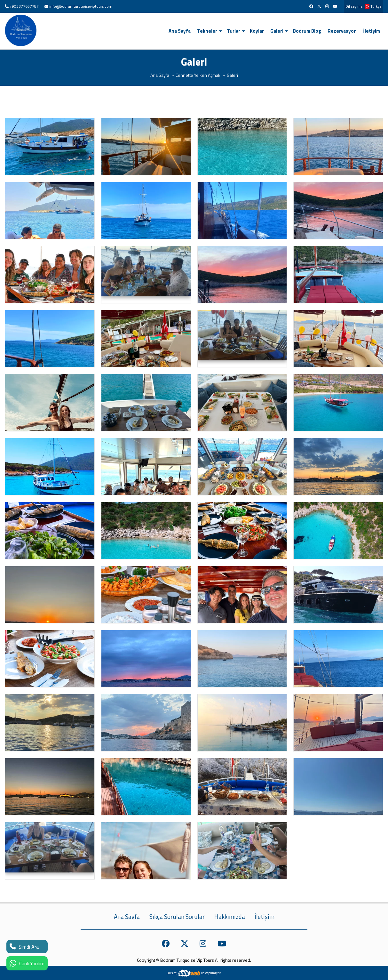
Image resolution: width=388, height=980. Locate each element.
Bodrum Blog (307, 31)
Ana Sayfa (180, 31)
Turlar (234, 31)
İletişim (372, 31)
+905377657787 (24, 6)
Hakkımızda (230, 917)
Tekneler (207, 31)
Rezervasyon (342, 31)
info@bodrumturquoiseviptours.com (81, 6)
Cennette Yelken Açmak (198, 75)
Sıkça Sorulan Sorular (177, 917)
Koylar (257, 31)
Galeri (277, 31)
